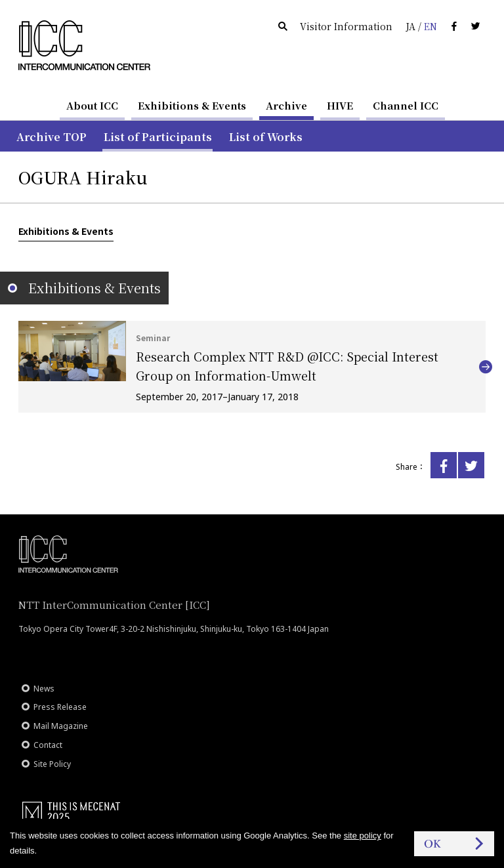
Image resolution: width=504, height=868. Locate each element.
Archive (286, 105)
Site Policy (52, 764)
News (44, 689)
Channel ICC (406, 105)
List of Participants (158, 137)
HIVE (340, 105)
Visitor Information (346, 26)
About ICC (92, 105)
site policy (363, 836)
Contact (48, 745)
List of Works (266, 137)
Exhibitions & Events (192, 105)
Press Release (60, 707)
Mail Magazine (61, 726)
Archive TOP (52, 137)
